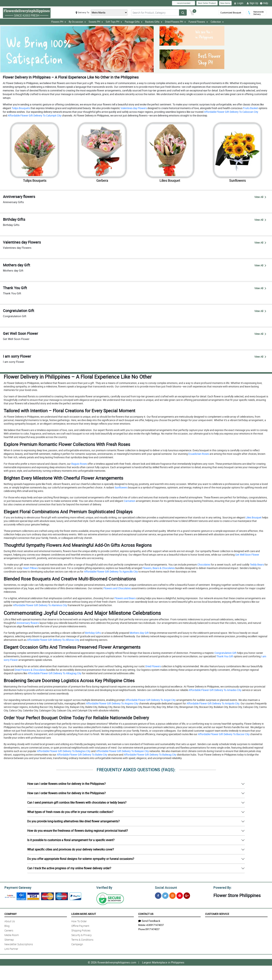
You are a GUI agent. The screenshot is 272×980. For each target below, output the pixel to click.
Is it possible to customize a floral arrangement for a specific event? (71, 840)
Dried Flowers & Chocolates (30, 670)
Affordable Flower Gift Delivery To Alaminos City (40, 605)
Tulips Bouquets (21, 108)
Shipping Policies (81, 930)
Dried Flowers (153, 666)
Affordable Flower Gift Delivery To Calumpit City (34, 115)
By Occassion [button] (77, 22)
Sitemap (9, 939)
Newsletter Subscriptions (19, 944)
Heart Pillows (30, 568)
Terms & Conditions (82, 939)
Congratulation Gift (225, 653)
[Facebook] (158, 895)
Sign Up (252, 3)
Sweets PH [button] (96, 22)
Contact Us (146, 913)
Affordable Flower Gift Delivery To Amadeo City (215, 690)
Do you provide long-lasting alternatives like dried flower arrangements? (73, 821)
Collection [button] (217, 22)
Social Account (165, 887)
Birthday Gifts (93, 633)
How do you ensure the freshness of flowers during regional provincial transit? (78, 831)
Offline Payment (80, 925)
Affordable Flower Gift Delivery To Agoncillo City (111, 571)
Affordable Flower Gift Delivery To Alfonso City (53, 640)
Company (10, 913)
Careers (9, 930)
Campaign (77, 944)
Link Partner (11, 948)
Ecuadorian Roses (198, 454)
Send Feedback (149, 920)
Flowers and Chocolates (117, 588)
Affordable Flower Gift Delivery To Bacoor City (223, 734)
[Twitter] (165, 895)
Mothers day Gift (139, 633)
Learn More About (84, 913)
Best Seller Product (207, 3)
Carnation (129, 501)
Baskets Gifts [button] (154, 22)
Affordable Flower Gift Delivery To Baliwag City (150, 755)
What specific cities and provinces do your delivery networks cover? (71, 849)
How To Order (79, 921)
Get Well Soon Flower (247, 555)
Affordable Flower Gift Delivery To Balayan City (122, 751)
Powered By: (222, 887)
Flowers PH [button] (59, 22)
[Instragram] (172, 895)
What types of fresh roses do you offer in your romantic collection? (70, 812)
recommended (184, 3)
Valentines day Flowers (133, 108)
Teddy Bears (257, 565)
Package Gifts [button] (134, 22)
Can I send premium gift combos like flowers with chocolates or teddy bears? (77, 802)
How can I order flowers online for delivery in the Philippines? (66, 784)
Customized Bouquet (230, 13)
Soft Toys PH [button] (114, 22)
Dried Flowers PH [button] (175, 22)
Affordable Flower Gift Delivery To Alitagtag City (54, 673)
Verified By (104, 887)
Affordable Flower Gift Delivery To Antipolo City (213, 703)
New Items (225, 3)
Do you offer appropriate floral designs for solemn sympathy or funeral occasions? (81, 859)
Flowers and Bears (125, 598)
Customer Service (217, 913)
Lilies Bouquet (253, 517)
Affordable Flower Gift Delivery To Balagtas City (63, 751)
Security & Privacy (82, 934)
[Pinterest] (180, 895)
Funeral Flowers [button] (198, 22)
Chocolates (204, 565)
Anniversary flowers (27, 623)
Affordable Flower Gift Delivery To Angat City (150, 700)
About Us (10, 921)
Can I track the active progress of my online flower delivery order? (69, 868)
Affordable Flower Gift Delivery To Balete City (82, 755)
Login (239, 3)
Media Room (12, 934)
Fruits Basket (250, 108)
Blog (7, 925)
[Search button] (183, 13)
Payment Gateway (16, 887)
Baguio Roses (79, 464)
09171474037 (152, 929)
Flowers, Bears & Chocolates (158, 568)
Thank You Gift (224, 656)
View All (260, 197)
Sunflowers (121, 487)
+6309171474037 (155, 924)
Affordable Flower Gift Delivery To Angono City (112, 703)
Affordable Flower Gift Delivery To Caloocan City (231, 112)
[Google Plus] (187, 895)
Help (264, 3)
